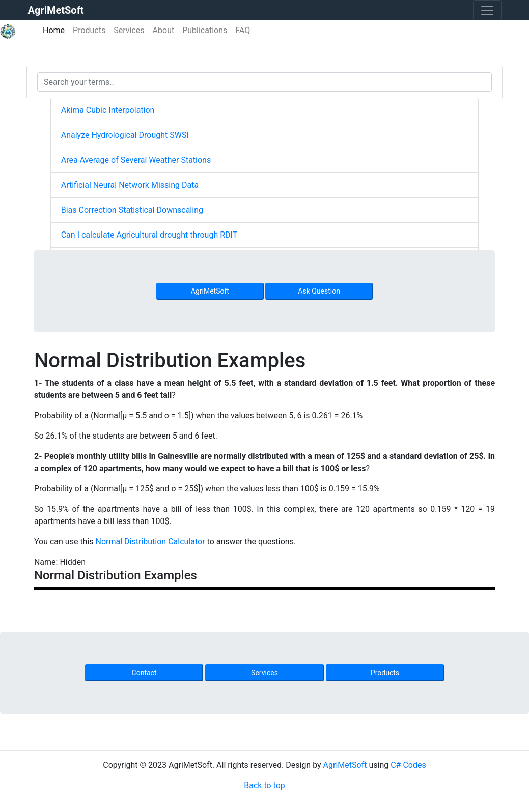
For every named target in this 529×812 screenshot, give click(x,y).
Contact (144, 673)
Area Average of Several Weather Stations (136, 160)
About (164, 30)
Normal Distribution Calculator (150, 542)
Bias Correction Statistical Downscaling (132, 210)
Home (56, 30)
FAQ (243, 30)
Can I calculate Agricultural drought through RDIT (149, 235)
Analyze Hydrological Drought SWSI (125, 135)
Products (89, 30)
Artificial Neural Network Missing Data (130, 185)
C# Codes (408, 765)
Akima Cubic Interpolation (108, 110)
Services (129, 30)
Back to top (264, 785)
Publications (205, 30)
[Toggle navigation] (487, 10)
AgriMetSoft (210, 291)
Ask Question (319, 291)
